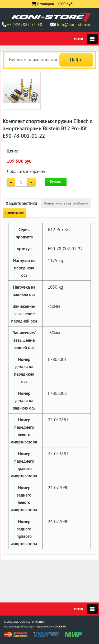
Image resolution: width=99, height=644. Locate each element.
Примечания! (15, 213)
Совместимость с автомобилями (66, 203)
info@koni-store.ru (74, 24)
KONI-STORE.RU (57, 627)
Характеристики (21, 203)
